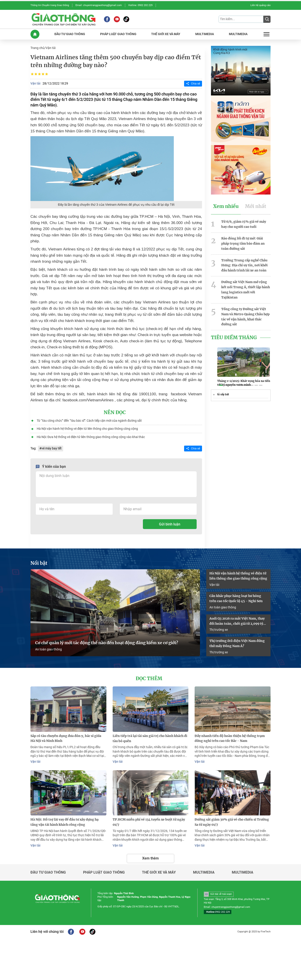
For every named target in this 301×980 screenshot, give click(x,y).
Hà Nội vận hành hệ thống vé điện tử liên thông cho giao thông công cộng (87, 428)
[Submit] (267, 19)
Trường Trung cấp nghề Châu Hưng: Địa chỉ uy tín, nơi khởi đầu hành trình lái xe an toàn (244, 265)
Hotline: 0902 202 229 (140, 5)
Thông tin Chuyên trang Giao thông (50, 5)
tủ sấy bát (223, 394)
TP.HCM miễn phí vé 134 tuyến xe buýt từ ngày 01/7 (149, 822)
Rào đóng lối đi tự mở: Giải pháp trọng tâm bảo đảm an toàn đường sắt (243, 243)
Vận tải (51, 48)
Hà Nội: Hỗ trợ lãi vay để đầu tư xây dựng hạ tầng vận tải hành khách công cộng (64, 822)
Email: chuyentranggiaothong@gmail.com (99, 5)
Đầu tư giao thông (48, 872)
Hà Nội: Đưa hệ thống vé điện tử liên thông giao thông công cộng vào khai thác (91, 436)
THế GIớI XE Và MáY (166, 34)
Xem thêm (150, 858)
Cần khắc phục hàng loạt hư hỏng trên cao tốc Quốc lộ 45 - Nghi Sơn (236, 598)
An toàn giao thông (48, 649)
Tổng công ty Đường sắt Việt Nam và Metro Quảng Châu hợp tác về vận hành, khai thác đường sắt (245, 316)
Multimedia (204, 872)
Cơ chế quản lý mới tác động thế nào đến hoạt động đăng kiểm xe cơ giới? (107, 643)
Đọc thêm (149, 678)
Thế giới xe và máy (159, 872)
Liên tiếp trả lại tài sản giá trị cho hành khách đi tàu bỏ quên (150, 738)
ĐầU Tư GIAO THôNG (70, 34)
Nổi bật (39, 563)
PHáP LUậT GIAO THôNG (118, 34)
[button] (221, 385)
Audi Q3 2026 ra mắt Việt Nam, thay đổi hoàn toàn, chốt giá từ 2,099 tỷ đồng (237, 621)
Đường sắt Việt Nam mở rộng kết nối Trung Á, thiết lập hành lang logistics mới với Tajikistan (246, 289)
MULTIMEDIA (205, 34)
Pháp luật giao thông (104, 872)
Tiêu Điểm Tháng (234, 337)
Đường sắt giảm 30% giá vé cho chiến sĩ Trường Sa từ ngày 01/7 (232, 822)
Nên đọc (115, 412)
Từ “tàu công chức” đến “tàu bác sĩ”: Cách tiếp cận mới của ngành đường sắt (89, 420)
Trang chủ (37, 48)
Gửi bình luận (170, 524)
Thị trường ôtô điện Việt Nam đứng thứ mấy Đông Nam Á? (237, 643)
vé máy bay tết (52, 448)
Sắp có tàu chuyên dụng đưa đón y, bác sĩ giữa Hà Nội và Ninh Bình (66, 738)
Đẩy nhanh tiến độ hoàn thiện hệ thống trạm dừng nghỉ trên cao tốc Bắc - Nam (230, 738)
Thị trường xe (219, 629)
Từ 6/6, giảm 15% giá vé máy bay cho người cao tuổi (244, 224)
